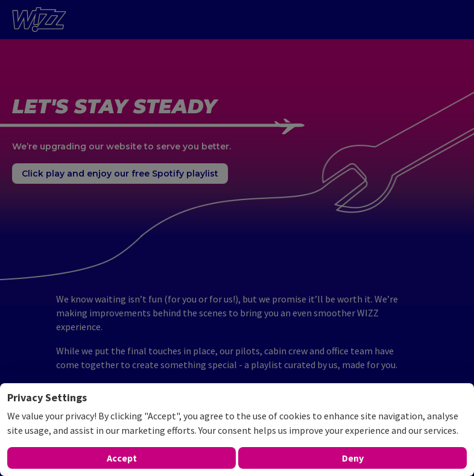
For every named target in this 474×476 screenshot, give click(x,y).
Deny (353, 458)
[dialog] (237, 430)
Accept (122, 458)
